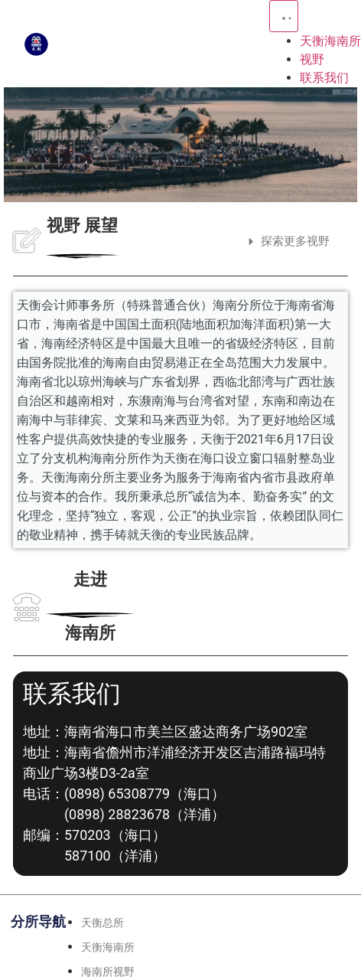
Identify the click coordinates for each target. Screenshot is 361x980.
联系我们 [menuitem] (324, 78)
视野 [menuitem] (312, 59)
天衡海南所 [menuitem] (330, 41)
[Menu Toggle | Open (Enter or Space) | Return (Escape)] (284, 16)
